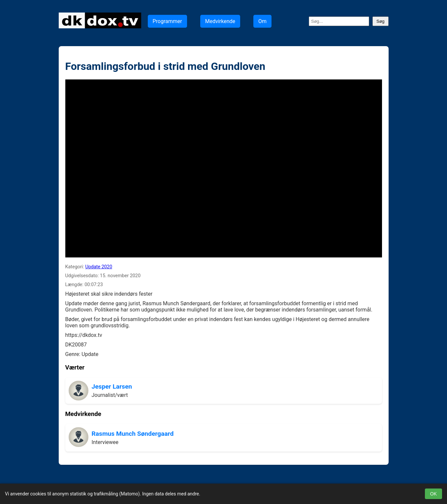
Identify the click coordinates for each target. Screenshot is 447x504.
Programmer (167, 21)
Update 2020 (99, 267)
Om (262, 21)
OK (433, 494)
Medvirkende (220, 21)
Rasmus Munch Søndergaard (133, 434)
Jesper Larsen (112, 386)
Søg (380, 21)
